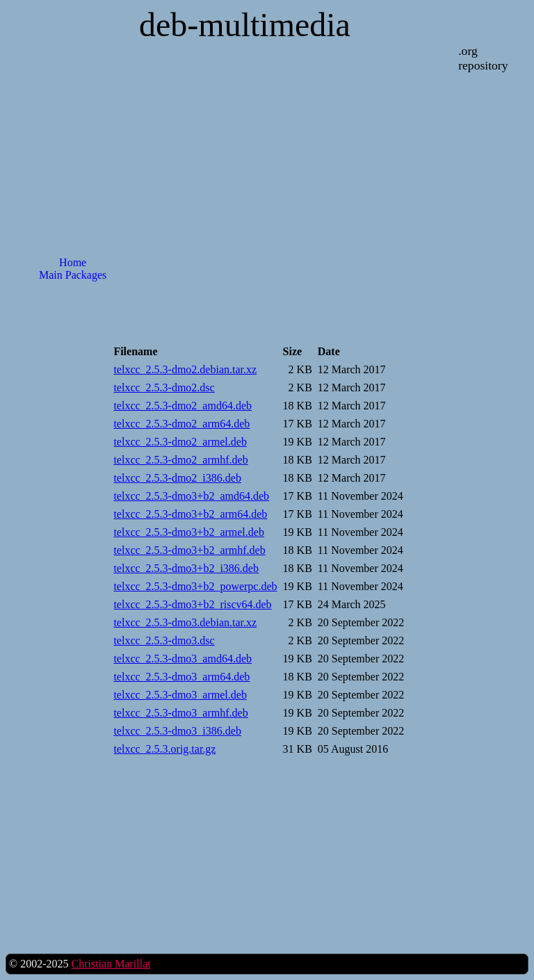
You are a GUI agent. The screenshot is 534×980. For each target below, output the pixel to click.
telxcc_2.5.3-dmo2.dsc (164, 387)
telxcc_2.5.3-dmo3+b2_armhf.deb (189, 550)
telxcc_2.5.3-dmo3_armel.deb (180, 695)
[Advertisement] (73, 515)
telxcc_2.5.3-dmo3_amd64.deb (183, 659)
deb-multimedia (245, 25)
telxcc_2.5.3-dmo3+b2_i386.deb (186, 568)
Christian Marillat (111, 964)
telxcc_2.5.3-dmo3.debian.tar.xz (185, 622)
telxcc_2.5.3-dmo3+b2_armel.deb (189, 532)
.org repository (483, 58)
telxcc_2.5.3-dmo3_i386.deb (177, 731)
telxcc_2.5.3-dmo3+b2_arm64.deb (190, 514)
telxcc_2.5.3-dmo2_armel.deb (180, 442)
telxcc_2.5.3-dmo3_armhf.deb (180, 713)
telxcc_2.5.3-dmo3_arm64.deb (181, 677)
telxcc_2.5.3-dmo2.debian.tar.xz (185, 369)
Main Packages (73, 275)
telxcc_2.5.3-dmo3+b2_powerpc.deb (195, 586)
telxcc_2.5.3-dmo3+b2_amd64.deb (191, 496)
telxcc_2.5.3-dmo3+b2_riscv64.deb (192, 604)
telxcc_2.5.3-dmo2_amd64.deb (183, 406)
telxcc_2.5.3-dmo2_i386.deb (177, 478)
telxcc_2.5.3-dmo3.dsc (164, 640)
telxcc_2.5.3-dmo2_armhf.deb (180, 460)
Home (73, 262)
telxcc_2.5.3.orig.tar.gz (164, 749)
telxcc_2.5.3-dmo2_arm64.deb (181, 424)
